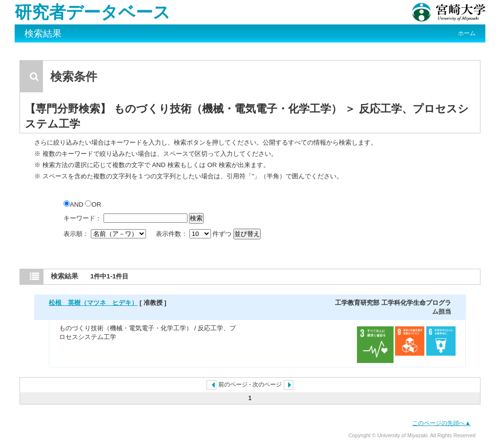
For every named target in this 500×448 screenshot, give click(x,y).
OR (93, 204)
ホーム (467, 33)
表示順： (105, 234)
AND (74, 204)
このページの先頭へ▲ (441, 423)
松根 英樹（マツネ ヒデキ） (93, 303)
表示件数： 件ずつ (195, 234)
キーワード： (83, 218)
